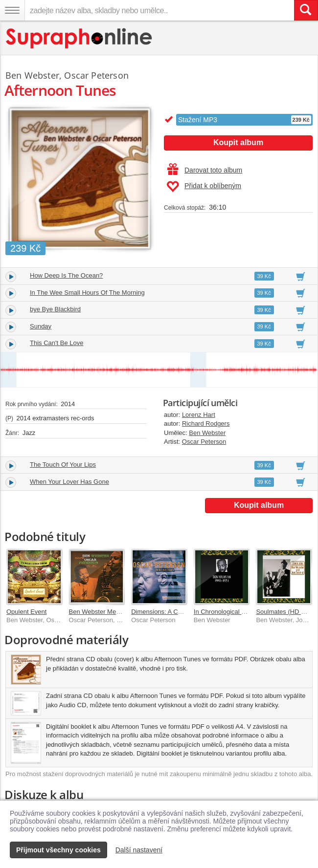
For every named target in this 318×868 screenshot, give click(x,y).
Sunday (41, 326)
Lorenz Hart (199, 415)
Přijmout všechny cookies (58, 850)
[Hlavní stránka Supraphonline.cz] (79, 38)
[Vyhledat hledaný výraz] (306, 10)
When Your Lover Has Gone (69, 482)
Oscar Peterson (204, 442)
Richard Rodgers (206, 423)
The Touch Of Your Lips (63, 465)
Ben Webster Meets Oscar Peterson (120, 612)
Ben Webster (207, 433)
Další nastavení (139, 850)
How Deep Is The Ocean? (66, 275)
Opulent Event (26, 612)
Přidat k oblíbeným (204, 187)
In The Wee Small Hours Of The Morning (87, 293)
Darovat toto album (205, 170)
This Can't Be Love (57, 343)
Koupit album (238, 142)
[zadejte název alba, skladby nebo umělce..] (159, 10)
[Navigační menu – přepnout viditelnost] (12, 10)
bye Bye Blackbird (55, 309)
